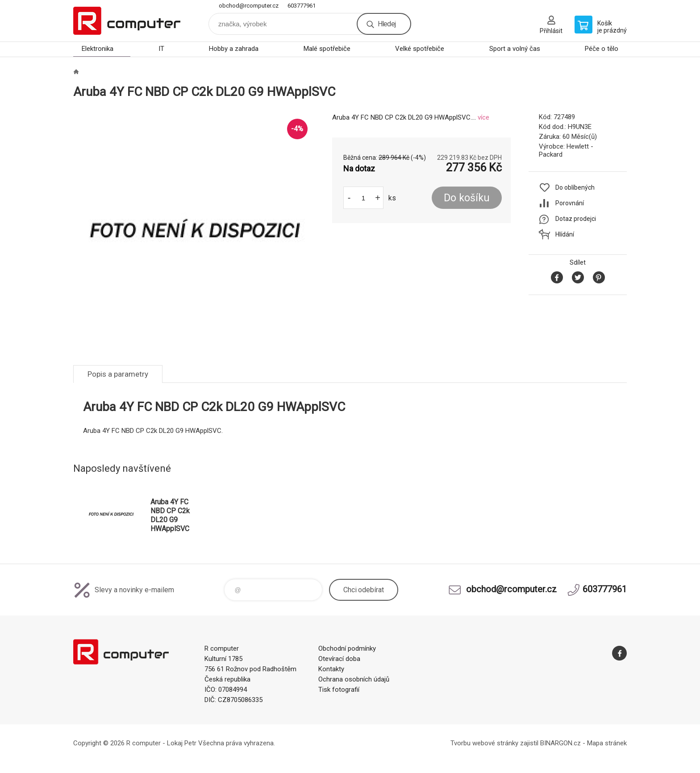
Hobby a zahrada (234, 49)
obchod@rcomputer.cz (249, 6)
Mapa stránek (607, 743)
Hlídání (565, 234)
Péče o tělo (602, 49)
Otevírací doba (339, 659)
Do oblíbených (575, 187)
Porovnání (570, 203)
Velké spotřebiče (420, 49)
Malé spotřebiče (327, 49)
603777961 (302, 6)
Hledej (387, 24)
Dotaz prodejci (576, 219)
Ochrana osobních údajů (354, 679)
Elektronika (98, 49)
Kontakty (331, 669)
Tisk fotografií (339, 690)
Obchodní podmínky (347, 648)
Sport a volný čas (515, 49)
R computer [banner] (127, 21)
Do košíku (467, 198)
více (483, 117)
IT (161, 49)
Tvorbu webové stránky (484, 743)
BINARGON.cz (560, 743)
